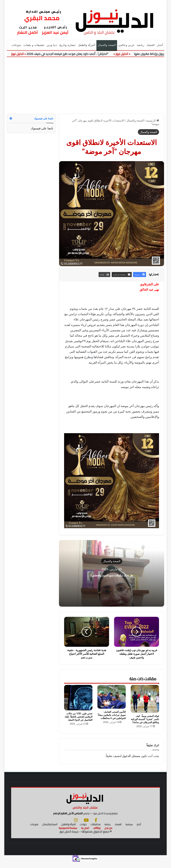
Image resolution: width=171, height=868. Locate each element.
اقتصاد (151, 45)
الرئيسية (153, 121)
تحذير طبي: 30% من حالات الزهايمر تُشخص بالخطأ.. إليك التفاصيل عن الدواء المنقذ (79, 717)
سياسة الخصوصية (68, 833)
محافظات (96, 830)
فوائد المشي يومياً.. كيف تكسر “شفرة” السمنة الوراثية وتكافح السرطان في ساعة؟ (145, 719)
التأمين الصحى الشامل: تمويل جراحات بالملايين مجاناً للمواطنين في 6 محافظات (112, 715)
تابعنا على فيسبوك (42, 128)
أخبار (160, 45)
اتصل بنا (85, 833)
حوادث (83, 830)
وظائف (97, 833)
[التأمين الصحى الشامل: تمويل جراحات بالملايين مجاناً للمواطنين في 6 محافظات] (112, 697)
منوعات (16, 45)
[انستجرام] (76, 826)
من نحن (108, 833)
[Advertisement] (85, 85)
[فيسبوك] (96, 826)
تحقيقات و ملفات (34, 45)
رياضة (141, 45)
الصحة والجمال (107, 45)
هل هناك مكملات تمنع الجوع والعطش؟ (111, 574)
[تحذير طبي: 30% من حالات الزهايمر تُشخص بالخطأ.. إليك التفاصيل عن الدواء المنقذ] (78, 698)
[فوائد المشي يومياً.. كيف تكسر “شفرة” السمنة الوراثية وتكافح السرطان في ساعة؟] (145, 699)
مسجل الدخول (131, 756)
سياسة (129, 830)
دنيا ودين (52, 45)
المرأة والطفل (87, 45)
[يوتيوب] (86, 826)
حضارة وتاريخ (68, 45)
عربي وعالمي (126, 45)
